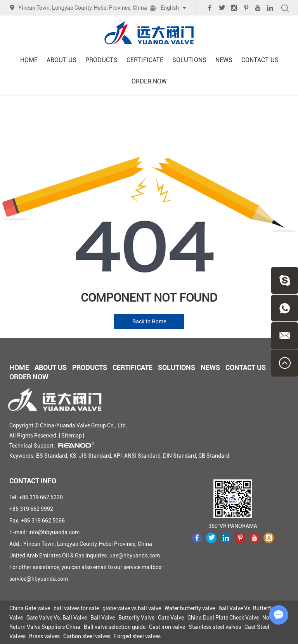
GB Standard (214, 456)
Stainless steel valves (215, 627)
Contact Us (260, 60)
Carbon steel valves (87, 636)
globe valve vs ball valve (132, 608)
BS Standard (52, 456)
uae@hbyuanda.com (135, 555)
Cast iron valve (167, 627)
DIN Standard (179, 456)
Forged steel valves (137, 636)
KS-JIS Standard (90, 456)
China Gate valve (30, 608)
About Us (62, 60)
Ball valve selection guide (115, 627)
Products (101, 60)
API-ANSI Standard (137, 456)
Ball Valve (103, 618)
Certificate (145, 60)
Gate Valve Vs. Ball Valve (57, 618)
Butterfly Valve (136, 618)
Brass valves (44, 636)
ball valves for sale (76, 608)
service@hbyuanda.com (39, 579)
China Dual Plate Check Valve (223, 618)
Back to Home (149, 321)
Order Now (149, 81)
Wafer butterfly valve (190, 608)
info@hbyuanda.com (54, 532)
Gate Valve (171, 618)
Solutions (189, 60)
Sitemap (72, 436)
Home (29, 60)
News (224, 60)
